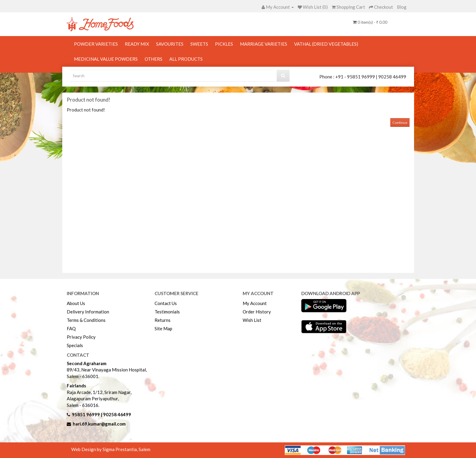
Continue (400, 122)
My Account (255, 303)
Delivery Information (88, 312)
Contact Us (166, 303)
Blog (402, 7)
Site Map (163, 328)
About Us (76, 303)
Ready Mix (137, 44)
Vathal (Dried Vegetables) (326, 44)
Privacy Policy (81, 337)
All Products (186, 59)
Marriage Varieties (264, 44)
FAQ (71, 328)
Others (154, 59)
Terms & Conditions (86, 320)
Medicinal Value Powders (106, 59)
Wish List (252, 320)
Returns (163, 320)
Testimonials (167, 312)
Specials (75, 345)
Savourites (170, 44)
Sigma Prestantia (120, 449)
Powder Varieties (96, 44)
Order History (257, 312)
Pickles (224, 44)
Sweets (199, 44)
